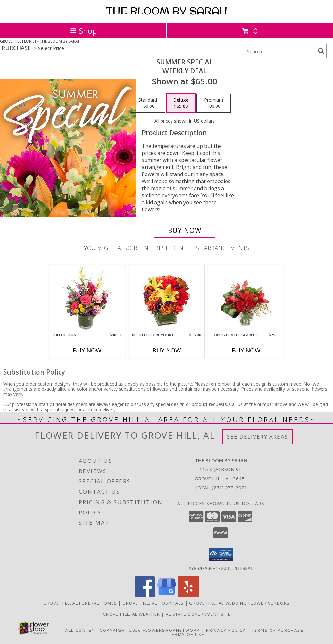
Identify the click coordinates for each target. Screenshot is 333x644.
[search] (321, 51)
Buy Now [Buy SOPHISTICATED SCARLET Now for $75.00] (246, 350)
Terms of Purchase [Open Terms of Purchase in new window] (278, 630)
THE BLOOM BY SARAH (167, 11)
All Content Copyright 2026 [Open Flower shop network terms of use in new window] (103, 630)
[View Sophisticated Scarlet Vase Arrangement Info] (246, 298)
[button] (221, 555)
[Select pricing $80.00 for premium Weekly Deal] (214, 103)
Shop (83, 31)
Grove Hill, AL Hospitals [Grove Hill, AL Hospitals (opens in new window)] (153, 603)
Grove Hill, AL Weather (131, 614)
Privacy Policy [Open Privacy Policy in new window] (226, 630)
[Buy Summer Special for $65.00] (185, 230)
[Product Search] (281, 51)
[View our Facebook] (145, 595)
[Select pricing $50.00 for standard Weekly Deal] (148, 103)
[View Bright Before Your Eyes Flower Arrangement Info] (166, 298)
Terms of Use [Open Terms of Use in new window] (187, 634)
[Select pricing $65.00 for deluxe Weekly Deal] (181, 103)
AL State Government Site (198, 614)
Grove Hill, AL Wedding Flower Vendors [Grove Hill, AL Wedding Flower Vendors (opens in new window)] (239, 603)
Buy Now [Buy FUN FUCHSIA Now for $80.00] (87, 350)
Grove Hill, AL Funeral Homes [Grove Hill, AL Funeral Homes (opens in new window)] (80, 603)
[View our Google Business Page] (167, 595)
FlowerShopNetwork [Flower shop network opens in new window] (171, 630)
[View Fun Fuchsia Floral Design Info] (87, 298)
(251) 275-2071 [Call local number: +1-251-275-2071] (229, 487)
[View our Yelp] (188, 595)
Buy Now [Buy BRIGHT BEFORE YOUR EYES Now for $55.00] (167, 350)
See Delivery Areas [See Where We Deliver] (258, 437)
